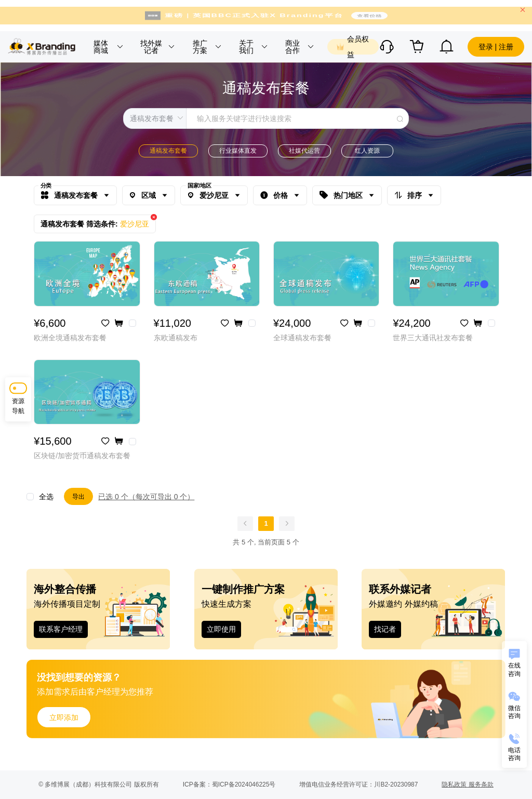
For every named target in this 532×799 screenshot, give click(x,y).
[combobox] (266, 118)
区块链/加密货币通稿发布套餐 (82, 456)
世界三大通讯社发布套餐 (433, 338)
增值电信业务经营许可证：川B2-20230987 (358, 784)
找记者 (385, 629)
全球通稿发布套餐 (302, 338)
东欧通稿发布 (176, 338)
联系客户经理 (61, 629)
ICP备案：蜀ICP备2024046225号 (229, 784)
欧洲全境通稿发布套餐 (70, 338)
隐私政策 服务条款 (467, 784)
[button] (107, 47)
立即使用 (221, 629)
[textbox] (297, 118)
